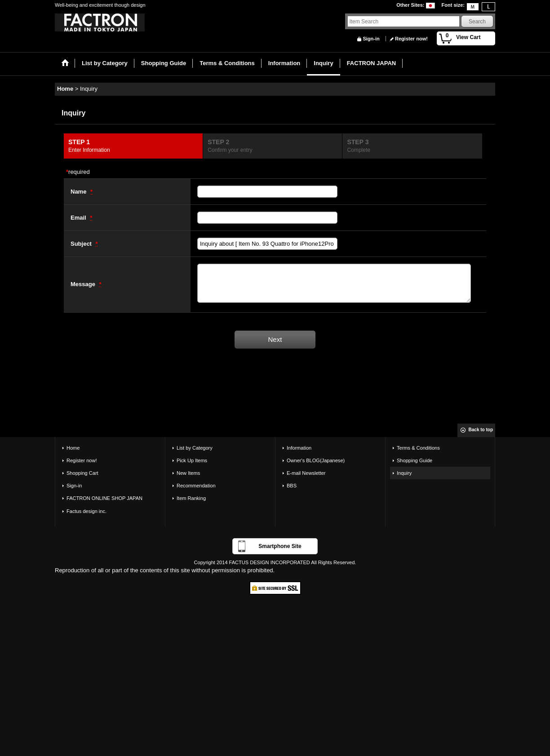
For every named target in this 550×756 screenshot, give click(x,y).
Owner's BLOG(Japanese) (316, 460)
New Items (188, 473)
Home (73, 448)
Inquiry (404, 473)
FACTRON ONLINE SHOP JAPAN (104, 498)
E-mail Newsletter (306, 473)
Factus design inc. (86, 511)
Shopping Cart (82, 473)
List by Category (195, 448)
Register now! (411, 39)
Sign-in (371, 39)
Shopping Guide (415, 460)
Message (84, 284)
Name (79, 192)
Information (299, 448)
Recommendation (196, 486)
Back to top (481, 430)
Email (79, 218)
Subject (82, 244)
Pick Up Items (192, 460)
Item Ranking (191, 498)
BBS (292, 486)
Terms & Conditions (418, 448)
